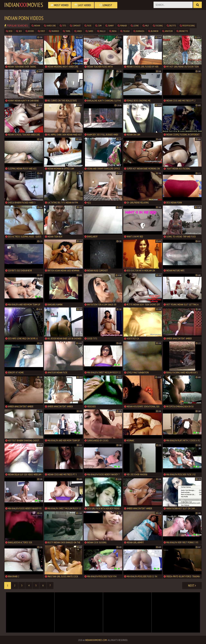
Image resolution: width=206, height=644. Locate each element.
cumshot (75, 26)
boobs (30, 31)
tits (63, 26)
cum (98, 26)
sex (19, 31)
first (41, 31)
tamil (67, 31)
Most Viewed (60, 5)
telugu (125, 31)
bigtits (171, 26)
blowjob (153, 31)
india (113, 31)
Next (192, 586)
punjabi (122, 26)
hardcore (50, 26)
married (54, 31)
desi (9, 31)
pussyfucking (187, 26)
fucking (158, 26)
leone (135, 26)
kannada (139, 31)
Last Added (83, 5)
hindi (78, 31)
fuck (88, 26)
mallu (101, 31)
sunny (110, 26)
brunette (182, 31)
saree (89, 31)
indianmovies (24, 5)
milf (146, 26)
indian (36, 26)
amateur (167, 31)
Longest (106, 5)
